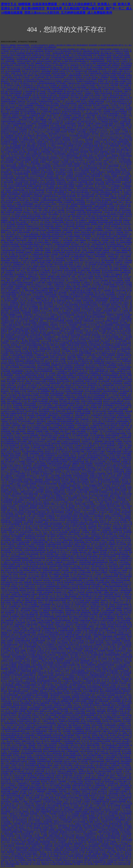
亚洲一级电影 (91, 246)
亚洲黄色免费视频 (85, 353)
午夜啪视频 (107, 291)
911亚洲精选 (11, 104)
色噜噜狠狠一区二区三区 (77, 757)
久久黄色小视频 (15, 134)
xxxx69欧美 (19, 647)
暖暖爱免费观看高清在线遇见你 (53, 236)
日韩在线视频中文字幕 (116, 794)
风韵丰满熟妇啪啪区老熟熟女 (30, 244)
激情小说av (128, 419)
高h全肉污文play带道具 (99, 794)
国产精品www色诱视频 (29, 605)
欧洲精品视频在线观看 (26, 283)
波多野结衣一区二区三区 (83, 417)
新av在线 (25, 548)
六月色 (73, 759)
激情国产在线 (89, 96)
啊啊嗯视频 (41, 792)
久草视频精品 (104, 77)
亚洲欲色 (24, 246)
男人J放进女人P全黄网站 (83, 230)
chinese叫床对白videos (13, 733)
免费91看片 (45, 576)
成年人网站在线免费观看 (24, 353)
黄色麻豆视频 (64, 269)
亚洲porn (68, 681)
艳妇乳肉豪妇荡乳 (19, 633)
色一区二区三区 (51, 771)
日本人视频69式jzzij (56, 110)
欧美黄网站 (127, 788)
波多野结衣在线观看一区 (60, 73)
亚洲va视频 (23, 152)
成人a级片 (12, 635)
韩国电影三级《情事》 (69, 277)
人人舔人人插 (119, 204)
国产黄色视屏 (84, 377)
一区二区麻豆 (67, 733)
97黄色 (79, 536)
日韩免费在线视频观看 (61, 558)
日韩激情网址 (63, 267)
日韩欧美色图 (71, 397)
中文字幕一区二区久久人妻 (123, 524)
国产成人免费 (82, 526)
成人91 (43, 862)
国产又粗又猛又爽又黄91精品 (111, 144)
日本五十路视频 (91, 79)
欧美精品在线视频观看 (105, 194)
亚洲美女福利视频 (30, 184)
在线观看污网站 (45, 234)
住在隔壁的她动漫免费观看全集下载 (37, 550)
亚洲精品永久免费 (36, 848)
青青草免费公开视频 (44, 262)
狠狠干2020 (118, 594)
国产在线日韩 (49, 305)
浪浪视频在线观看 (111, 745)
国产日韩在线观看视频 (62, 846)
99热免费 (102, 544)
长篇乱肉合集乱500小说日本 (94, 367)
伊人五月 (122, 431)
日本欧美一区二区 (52, 170)
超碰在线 (81, 126)
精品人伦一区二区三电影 (74, 800)
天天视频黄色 (21, 786)
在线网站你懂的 (117, 643)
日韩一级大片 (12, 699)
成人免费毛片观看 (84, 271)
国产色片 (106, 476)
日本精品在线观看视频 (63, 663)
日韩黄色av (105, 600)
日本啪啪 (106, 89)
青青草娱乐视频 (34, 341)
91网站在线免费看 (87, 464)
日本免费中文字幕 (66, 234)
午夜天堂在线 (45, 220)
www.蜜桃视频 (113, 156)
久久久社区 (80, 508)
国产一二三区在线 (72, 281)
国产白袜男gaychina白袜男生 (92, 749)
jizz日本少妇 (22, 301)
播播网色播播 (26, 196)
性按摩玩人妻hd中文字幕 (99, 460)
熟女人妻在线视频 (60, 293)
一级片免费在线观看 (61, 405)
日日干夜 (60, 808)
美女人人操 (40, 741)
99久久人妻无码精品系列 (63, 51)
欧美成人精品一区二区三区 (55, 327)
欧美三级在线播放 (69, 49)
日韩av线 (22, 303)
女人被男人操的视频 (107, 627)
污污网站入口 (98, 417)
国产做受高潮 (87, 236)
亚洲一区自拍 (13, 574)
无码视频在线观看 (97, 655)
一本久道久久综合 (64, 204)
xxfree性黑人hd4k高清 (42, 204)
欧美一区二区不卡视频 (97, 182)
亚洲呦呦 (122, 536)
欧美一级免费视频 (100, 55)
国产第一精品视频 (63, 55)
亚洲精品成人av (34, 277)
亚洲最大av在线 (47, 122)
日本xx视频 (14, 800)
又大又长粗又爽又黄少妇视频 (117, 423)
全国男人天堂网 (96, 405)
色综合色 (97, 144)
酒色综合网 (63, 190)
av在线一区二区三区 (72, 472)
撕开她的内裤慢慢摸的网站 (95, 59)
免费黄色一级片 (36, 570)
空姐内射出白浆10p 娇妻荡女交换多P (94, 667)
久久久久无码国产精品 (82, 172)
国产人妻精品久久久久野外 (79, 619)
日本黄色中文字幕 (114, 727)
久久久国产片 (40, 518)
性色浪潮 (55, 71)
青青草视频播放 (17, 403)
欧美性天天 (8, 150)
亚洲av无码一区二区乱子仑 (54, 596)
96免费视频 (120, 355)
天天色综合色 (48, 154)
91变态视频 (65, 162)
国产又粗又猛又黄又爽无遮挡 (44, 369)
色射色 (6, 256)
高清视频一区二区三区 (48, 854)
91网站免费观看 (59, 192)
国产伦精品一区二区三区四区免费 (119, 331)
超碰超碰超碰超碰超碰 (110, 375)
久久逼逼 (124, 120)
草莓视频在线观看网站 (9, 102)
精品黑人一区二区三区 (98, 446)
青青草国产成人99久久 (82, 423)
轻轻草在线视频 (45, 417)
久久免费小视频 (40, 283)
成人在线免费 (86, 440)
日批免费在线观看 (79, 317)
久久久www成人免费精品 (104, 321)
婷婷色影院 (9, 337)
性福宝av (17, 196)
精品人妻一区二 (113, 218)
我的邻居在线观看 (57, 578)
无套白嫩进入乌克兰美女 (21, 170)
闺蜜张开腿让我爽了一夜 (75, 635)
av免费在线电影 (71, 490)
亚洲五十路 (28, 645)
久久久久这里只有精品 (45, 405)
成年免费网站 (96, 271)
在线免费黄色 (120, 413)
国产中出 (48, 419)
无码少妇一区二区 (99, 214)
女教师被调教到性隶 (45, 168)
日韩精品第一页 (67, 574)
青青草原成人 (53, 745)
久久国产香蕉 (39, 248)
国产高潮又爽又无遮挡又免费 (31, 631)
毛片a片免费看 (120, 124)
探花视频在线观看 (23, 224)
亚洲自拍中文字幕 (19, 562)
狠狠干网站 (59, 59)
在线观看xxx (60, 830)
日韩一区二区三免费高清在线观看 (77, 436)
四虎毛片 (10, 643)
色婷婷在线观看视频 (122, 180)
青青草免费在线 (114, 98)
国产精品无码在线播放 (88, 767)
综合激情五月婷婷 (8, 321)
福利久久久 (75, 745)
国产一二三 (105, 514)
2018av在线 (35, 393)
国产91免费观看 (68, 176)
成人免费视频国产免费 (18, 146)
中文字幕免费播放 (35, 164)
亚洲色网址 (56, 238)
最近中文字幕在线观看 (82, 170)
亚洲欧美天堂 (34, 417)
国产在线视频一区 (21, 500)
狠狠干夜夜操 (63, 725)
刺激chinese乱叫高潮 (75, 144)
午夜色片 (29, 725)
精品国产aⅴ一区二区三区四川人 (75, 160)
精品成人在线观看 (43, 357)
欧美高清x (15, 345)
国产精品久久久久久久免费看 (62, 341)
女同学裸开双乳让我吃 (65, 773)
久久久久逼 (107, 484)
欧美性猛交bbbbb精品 (45, 61)
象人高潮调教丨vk (108, 200)
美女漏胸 (103, 578)
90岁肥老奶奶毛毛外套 (73, 440)
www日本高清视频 (101, 140)
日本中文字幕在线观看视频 (75, 210)
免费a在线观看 (39, 377)
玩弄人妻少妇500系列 (40, 96)
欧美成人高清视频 (45, 526)
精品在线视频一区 (50, 303)
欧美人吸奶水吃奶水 (82, 254)
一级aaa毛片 (9, 741)
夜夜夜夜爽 (11, 240)
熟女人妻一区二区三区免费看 (20, 172)
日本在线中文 (66, 228)
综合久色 (15, 584)
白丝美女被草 (45, 256)
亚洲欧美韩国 (85, 429)
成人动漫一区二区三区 (100, 440)
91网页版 (82, 275)
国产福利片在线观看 (83, 224)
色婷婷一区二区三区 (30, 73)
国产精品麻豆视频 (84, 110)
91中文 (92, 436)
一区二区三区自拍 (100, 186)
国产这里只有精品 (25, 715)
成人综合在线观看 (46, 260)
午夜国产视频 (71, 357)
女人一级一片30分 (76, 502)
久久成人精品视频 (38, 77)
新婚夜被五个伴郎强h (81, 164)
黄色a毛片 (52, 627)
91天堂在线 (41, 484)
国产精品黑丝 (71, 208)
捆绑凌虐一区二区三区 (12, 83)
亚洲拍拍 (61, 649)
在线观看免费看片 (55, 383)
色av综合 (39, 534)
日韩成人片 (56, 609)
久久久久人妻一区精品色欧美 (20, 319)
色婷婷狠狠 (59, 226)
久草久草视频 (69, 262)
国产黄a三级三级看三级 (85, 65)
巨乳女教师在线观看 (106, 594)
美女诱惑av (122, 731)
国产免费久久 (22, 339)
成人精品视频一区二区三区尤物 (98, 427)
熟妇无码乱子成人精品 (37, 192)
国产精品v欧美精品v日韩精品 (29, 395)
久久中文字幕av (40, 753)
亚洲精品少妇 (73, 677)
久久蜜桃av (24, 802)
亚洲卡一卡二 (113, 162)
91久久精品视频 (57, 788)
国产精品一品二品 (114, 588)
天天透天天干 (124, 387)
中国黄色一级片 (90, 118)
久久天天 (107, 174)
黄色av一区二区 (32, 210)
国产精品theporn (52, 267)
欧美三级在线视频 (107, 820)
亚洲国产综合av (84, 433)
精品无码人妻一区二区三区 (77, 248)
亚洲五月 (78, 448)
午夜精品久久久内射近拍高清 (15, 228)
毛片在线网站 (50, 180)
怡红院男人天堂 (95, 303)
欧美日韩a (87, 244)
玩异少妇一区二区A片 (113, 148)
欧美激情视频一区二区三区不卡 (86, 365)
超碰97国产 (8, 75)
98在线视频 (56, 580)
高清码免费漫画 (28, 194)
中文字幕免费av (46, 271)
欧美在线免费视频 (121, 627)
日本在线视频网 (115, 701)
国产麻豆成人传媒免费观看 (96, 317)
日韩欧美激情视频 (15, 93)
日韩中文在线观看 (30, 403)
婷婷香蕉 (124, 196)
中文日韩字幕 (32, 385)
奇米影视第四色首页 (90, 834)
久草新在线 (103, 790)
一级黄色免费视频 (27, 118)
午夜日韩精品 (103, 365)
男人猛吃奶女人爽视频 (109, 176)
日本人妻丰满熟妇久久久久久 (83, 574)
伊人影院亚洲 (35, 256)
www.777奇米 (59, 305)
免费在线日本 (116, 174)
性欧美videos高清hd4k (28, 142)
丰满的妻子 (39, 423)
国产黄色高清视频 (70, 110)
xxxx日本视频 (88, 502)
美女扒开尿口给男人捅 (16, 333)
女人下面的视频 (118, 232)
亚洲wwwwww (122, 687)
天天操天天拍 (15, 343)
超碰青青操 (31, 431)
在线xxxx (56, 67)
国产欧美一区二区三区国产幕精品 (50, 375)
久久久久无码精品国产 (38, 176)
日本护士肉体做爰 (53, 806)
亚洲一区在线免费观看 (76, 407)
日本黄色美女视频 (123, 735)
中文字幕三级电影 (77, 106)
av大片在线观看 (20, 57)
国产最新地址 (113, 140)
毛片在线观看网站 (108, 325)
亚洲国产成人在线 (113, 61)
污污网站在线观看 (12, 152)
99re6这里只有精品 (36, 208)
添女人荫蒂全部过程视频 (97, 313)
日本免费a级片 (51, 518)
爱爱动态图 (110, 506)
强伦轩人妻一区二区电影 (81, 788)
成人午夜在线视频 (13, 112)
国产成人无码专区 (120, 321)
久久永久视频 (91, 63)
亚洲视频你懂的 (86, 613)
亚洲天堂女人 (125, 301)
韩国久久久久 (39, 132)
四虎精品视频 (10, 61)
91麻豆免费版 (6, 486)
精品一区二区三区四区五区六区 (92, 534)
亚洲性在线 (22, 102)
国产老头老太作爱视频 (34, 49)
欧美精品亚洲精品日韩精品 (89, 305)
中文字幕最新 (66, 351)
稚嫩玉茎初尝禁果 (94, 273)
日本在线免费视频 (59, 500)
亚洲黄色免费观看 (106, 49)
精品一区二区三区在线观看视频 (95, 395)
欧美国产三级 (76, 510)
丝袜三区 (10, 512)
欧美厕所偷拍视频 (121, 345)
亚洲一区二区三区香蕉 (43, 53)
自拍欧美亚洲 (15, 218)
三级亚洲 (19, 279)
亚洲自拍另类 (62, 182)
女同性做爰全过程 (25, 719)
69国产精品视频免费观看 (27, 498)
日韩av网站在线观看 (55, 230)
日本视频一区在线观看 (18, 63)
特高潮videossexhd (39, 582)
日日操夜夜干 (62, 842)
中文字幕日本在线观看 (45, 621)
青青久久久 (8, 562)
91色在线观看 (42, 498)
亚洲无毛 (82, 850)
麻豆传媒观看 (68, 240)
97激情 (71, 405)
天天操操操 (86, 532)
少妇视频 (67, 794)
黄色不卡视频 (16, 854)
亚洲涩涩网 (69, 512)
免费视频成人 (74, 206)
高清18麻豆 (64, 114)
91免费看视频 (20, 544)
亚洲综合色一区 (35, 59)
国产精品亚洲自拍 (88, 309)
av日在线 (112, 677)
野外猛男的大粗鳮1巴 (65, 381)
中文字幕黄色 (121, 405)
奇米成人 (69, 317)
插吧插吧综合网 (44, 594)
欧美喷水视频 (51, 546)
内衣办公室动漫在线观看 (82, 234)
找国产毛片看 (95, 482)
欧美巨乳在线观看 (35, 216)
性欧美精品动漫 (82, 478)
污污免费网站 (34, 691)
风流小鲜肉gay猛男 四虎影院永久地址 (56, 148)
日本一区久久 (118, 194)
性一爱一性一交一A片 (36, 222)
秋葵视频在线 (83, 578)
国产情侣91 (70, 504)
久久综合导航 (117, 771)
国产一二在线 (82, 454)
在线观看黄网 (55, 114)
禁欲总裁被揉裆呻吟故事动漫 (50, 737)
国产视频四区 (73, 120)
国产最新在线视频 (47, 172)
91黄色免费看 (39, 492)
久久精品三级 (58, 122)
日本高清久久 (12, 385)
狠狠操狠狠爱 (40, 190)
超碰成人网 (114, 844)
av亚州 (21, 645)
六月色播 (98, 200)
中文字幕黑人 (125, 305)
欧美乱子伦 (63, 407)
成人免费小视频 (77, 828)
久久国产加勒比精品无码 (83, 122)
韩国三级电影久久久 (68, 609)
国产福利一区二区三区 (22, 393)
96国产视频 (114, 85)
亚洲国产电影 (120, 506)
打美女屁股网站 (55, 329)
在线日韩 (69, 613)
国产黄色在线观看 (11, 301)
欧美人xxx (96, 122)
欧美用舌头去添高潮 (40, 429)
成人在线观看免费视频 (124, 242)
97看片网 (109, 59)
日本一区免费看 (72, 550)
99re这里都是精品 (52, 297)
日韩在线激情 (79, 176)
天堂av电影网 (123, 248)
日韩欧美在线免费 (74, 166)
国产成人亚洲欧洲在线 (59, 301)
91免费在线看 (48, 846)
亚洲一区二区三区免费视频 (118, 267)
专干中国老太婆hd (109, 645)
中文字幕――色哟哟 (52, 717)
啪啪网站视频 (45, 279)
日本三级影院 (116, 810)
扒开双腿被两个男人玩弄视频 (62, 419)
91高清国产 (86, 798)
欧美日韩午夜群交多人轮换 (84, 361)
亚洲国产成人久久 (111, 154)
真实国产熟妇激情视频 (90, 146)
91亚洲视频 (22, 860)
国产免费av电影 (41, 333)
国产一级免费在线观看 (68, 124)
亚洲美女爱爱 (93, 631)
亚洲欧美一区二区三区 (92, 729)
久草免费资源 (10, 59)
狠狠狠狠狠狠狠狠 (50, 629)
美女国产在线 (24, 200)
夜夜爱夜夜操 (88, 144)
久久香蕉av (18, 484)
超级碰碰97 (127, 220)
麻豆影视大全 (44, 329)
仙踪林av (106, 164)
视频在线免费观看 (71, 596)
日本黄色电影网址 (71, 104)
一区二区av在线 (51, 355)
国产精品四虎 (69, 220)
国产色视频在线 (55, 574)
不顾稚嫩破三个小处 (15, 315)
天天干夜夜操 (102, 355)
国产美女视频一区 (17, 69)
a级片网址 (128, 244)
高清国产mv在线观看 (98, 506)
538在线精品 (98, 228)
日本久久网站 (111, 389)
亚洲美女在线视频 (81, 701)
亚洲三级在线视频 (33, 228)
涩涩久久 (10, 689)
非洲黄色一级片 (127, 655)
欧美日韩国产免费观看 (96, 208)
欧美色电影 (88, 106)
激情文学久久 (48, 683)
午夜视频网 (62, 782)
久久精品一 (86, 536)
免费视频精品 (53, 790)
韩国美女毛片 (72, 359)
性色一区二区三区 (112, 387)
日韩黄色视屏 (16, 425)
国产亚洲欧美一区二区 (38, 182)
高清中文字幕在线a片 (84, 134)
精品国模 (90, 548)
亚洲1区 (75, 433)
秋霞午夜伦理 (94, 152)
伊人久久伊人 (109, 657)
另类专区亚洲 (24, 192)
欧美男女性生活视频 (81, 307)
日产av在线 (10, 526)
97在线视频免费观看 (62, 468)
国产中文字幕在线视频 (46, 663)
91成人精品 (102, 168)
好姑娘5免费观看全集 (59, 89)
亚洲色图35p (120, 769)
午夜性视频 (122, 198)
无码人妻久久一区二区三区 (19, 51)
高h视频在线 (36, 172)
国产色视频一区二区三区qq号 (90, 98)
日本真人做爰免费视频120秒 (99, 371)
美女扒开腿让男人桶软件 (71, 544)
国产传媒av (112, 850)
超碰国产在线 (90, 508)
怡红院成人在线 (17, 840)
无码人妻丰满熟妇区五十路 (87, 596)
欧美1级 (101, 87)
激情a (66, 305)
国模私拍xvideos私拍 (109, 353)
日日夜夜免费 (86, 335)
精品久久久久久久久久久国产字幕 (19, 67)
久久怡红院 (70, 659)
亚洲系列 (10, 77)
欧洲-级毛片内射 (20, 337)
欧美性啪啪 (8, 552)
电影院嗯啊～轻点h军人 (89, 480)
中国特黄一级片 (14, 532)
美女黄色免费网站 (117, 381)
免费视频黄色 (79, 844)
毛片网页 (73, 526)
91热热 (61, 254)
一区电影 (13, 98)
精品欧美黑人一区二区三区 (101, 335)
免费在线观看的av (101, 256)
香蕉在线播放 (15, 114)
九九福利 (31, 287)
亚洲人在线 (61, 303)
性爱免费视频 (110, 295)
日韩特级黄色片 (69, 582)
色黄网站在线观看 (50, 295)
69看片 (41, 305)
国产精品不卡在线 (32, 275)
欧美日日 (48, 490)
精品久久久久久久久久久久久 (110, 136)
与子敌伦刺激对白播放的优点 (52, 707)
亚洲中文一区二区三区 (36, 240)
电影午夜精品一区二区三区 (74, 265)
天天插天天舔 (85, 623)
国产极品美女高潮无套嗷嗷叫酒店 (108, 838)
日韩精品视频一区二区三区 (52, 112)
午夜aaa (52, 542)
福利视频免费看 (65, 488)
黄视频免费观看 (46, 812)
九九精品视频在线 (29, 91)
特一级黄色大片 (87, 283)
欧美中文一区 (101, 246)
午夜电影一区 (23, 164)
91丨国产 (62, 208)
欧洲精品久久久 (49, 848)
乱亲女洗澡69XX (14, 753)
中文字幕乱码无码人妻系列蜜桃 (97, 202)
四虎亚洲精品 (20, 361)
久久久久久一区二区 (38, 232)
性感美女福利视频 (24, 232)
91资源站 (124, 649)
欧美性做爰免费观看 (80, 733)
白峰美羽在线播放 (42, 136)
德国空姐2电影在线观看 (113, 596)
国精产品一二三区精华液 (76, 592)
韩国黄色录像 (114, 824)
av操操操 (40, 675)
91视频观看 (50, 174)
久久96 (96, 57)
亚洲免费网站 (123, 393)
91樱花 (126, 91)
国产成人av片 (103, 287)
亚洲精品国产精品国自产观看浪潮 (29, 206)
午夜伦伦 (17, 236)
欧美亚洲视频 (28, 480)
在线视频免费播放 (123, 421)
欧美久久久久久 (113, 168)
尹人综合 (122, 287)
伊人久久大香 (76, 667)
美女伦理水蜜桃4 (67, 765)
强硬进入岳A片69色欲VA (29, 305)
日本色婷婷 (62, 323)
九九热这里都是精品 (44, 403)
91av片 (109, 462)
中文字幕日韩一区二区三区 (18, 818)
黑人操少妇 (112, 100)
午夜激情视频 (89, 295)
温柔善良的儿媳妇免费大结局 (55, 492)
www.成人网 (115, 522)
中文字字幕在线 (122, 295)
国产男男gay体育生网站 (101, 106)
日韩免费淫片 (122, 703)
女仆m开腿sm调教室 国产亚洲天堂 (23, 357)
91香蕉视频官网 (62, 373)
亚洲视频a (87, 725)
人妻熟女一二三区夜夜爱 (99, 532)
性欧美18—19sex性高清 (74, 303)
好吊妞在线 (54, 315)
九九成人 (108, 102)
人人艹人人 (101, 472)
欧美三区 (94, 798)
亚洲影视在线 (121, 498)
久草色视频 (104, 126)
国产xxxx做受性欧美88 (28, 679)
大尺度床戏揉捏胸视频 (101, 299)
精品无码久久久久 (33, 178)
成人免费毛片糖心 (95, 530)
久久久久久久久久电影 (9, 164)
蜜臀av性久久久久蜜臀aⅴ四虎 (119, 126)
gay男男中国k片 (44, 476)
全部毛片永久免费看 (122, 407)
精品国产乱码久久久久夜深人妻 (45, 194)
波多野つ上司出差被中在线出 (112, 303)
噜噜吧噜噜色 (12, 206)
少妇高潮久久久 (11, 273)
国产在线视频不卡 (88, 448)
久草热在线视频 (113, 683)
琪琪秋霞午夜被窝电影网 (70, 444)
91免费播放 (48, 252)
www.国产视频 (16, 110)
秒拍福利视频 (35, 782)
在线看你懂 (5, 749)
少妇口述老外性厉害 (59, 166)
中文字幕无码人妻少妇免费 (107, 75)
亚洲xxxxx (92, 156)
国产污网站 (124, 323)
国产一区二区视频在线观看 (49, 407)
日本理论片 (95, 126)
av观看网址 (21, 554)
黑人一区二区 (36, 627)
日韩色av (126, 303)
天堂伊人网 (87, 128)
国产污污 (66, 383)
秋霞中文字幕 (25, 627)
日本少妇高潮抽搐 (63, 456)
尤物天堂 (123, 146)
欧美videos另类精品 (124, 353)
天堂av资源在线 (84, 506)
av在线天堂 (76, 496)
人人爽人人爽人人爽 (8, 693)
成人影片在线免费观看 (13, 71)
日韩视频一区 (103, 798)
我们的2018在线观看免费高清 (42, 67)
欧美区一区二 (39, 717)
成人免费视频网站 (44, 391)
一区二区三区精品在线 (19, 822)
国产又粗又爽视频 (24, 729)
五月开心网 (70, 71)
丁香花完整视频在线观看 (74, 393)
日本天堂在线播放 (105, 528)
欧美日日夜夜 (15, 448)
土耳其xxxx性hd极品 (114, 317)
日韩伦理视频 (99, 464)
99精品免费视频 (113, 166)
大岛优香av (55, 767)
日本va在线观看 (69, 333)
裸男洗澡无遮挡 (28, 438)
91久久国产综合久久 (60, 248)
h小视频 (88, 126)
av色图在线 (17, 96)
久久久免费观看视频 (108, 611)
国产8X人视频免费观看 (53, 741)
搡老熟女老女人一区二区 (52, 474)
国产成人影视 (79, 347)
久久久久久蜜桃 (115, 858)
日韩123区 (15, 260)
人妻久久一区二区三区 (50, 216)
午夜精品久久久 (118, 602)
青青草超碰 (110, 510)
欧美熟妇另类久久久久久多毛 (22, 267)
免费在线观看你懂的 (43, 767)
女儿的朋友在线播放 (107, 613)
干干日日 (100, 351)
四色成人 (112, 605)
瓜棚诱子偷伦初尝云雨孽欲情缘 (63, 417)
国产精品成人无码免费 (13, 454)
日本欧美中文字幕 (20, 65)
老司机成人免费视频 (67, 427)
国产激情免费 (100, 184)
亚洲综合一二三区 (81, 512)
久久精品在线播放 (16, 355)
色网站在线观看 (88, 301)
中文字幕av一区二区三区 (21, 782)
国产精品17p (72, 132)
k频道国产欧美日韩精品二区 (30, 343)
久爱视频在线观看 (108, 285)
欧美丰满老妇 (114, 122)
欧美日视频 (65, 480)
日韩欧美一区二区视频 (67, 331)
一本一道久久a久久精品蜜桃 (76, 100)
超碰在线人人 (28, 212)
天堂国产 (104, 806)
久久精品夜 (122, 637)
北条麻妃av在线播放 (68, 665)
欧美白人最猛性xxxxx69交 (43, 711)
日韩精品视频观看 (122, 252)
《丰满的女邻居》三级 (96, 609)
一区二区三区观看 (99, 236)
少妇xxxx (88, 359)
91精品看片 (14, 490)
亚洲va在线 (104, 763)
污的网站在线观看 (59, 490)
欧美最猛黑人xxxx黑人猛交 (119, 258)
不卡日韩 (116, 265)
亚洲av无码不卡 (23, 198)
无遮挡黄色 (76, 311)
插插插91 (125, 130)
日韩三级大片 (121, 542)
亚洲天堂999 (51, 838)
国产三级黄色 (114, 269)
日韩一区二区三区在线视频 (58, 532)
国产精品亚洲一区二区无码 (24, 419)
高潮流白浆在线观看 (52, 106)
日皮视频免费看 (41, 415)
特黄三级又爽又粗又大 (42, 128)
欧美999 (62, 71)
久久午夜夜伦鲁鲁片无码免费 (86, 560)
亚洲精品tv (29, 252)
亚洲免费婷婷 (15, 617)
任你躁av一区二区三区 (77, 162)
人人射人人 (120, 293)
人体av (96, 520)
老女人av (56, 116)
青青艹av (58, 176)
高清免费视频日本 (109, 405)
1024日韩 (8, 200)
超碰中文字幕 (75, 480)
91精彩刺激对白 (105, 192)
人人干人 (72, 134)
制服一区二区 (115, 196)
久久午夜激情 (22, 385)
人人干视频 (124, 132)
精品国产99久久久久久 (55, 160)
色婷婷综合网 (8, 65)
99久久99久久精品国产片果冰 (67, 275)
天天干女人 (90, 226)
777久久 (106, 138)
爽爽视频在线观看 (23, 98)
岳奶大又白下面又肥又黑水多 (74, 142)
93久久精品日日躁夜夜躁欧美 (109, 114)
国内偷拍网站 (48, 822)
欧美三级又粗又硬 (95, 558)
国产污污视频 (32, 152)
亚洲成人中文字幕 (38, 715)
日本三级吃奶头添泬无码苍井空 (109, 663)
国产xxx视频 (22, 427)
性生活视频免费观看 (63, 598)
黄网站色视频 (100, 102)
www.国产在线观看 (32, 407)
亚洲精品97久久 (49, 468)
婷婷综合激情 (125, 504)
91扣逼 (6, 542)
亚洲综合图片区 (47, 844)
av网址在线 (59, 369)
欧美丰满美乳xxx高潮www (97, 454)
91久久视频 (72, 293)
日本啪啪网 (32, 761)
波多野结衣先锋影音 (96, 478)
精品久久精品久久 (114, 508)
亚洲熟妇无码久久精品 (62, 285)
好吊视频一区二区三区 (52, 385)
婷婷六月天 (27, 663)
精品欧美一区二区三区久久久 (108, 289)
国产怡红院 (90, 369)
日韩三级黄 (120, 285)
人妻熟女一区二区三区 (75, 494)
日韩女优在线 (10, 234)
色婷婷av (20, 546)
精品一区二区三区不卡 (70, 353)
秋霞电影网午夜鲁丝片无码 (55, 232)
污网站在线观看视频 (83, 629)
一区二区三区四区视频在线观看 (81, 55)
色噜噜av (113, 371)
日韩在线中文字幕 (81, 71)
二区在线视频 (72, 782)
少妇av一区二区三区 (32, 265)
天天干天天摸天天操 (53, 351)
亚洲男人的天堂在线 (39, 313)
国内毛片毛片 (118, 526)
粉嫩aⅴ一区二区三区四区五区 (78, 190)
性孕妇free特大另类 (95, 343)
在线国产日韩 (41, 806)
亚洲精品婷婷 (105, 685)
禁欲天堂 (93, 75)
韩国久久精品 (8, 466)
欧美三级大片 (10, 804)
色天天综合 (39, 295)
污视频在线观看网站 (75, 75)
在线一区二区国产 (39, 359)
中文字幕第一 (80, 333)
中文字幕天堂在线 (28, 769)
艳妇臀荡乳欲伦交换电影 (81, 297)
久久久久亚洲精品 (74, 792)
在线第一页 (113, 562)
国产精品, (60, 448)
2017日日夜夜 (96, 285)
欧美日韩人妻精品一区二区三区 (80, 267)
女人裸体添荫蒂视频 (64, 518)
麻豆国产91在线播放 (73, 848)
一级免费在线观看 (58, 53)
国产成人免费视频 (114, 806)
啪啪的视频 (125, 679)
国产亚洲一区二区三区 (23, 526)
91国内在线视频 (109, 442)
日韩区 (64, 602)
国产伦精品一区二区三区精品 (70, 401)
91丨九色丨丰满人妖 (81, 820)
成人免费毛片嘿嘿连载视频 (13, 373)
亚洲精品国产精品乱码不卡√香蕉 (107, 327)
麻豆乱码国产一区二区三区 (91, 198)
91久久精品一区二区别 (61, 339)
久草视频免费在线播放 (122, 635)
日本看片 (29, 464)
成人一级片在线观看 (75, 301)
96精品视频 (27, 399)
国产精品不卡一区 (41, 287)
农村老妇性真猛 (64, 96)
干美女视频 (47, 89)
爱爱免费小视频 (33, 842)
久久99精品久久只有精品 (121, 51)
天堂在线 (89, 399)
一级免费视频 (98, 442)
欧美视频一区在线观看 (83, 411)
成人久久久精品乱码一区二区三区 (13, 528)
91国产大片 (89, 186)
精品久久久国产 (103, 778)
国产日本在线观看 (80, 822)
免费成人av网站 (118, 71)
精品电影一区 (30, 383)
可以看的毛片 (53, 782)
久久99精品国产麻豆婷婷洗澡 (55, 635)
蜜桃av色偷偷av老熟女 (108, 438)
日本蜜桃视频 (18, 522)
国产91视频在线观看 (94, 375)
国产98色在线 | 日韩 (71, 572)
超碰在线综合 (88, 51)
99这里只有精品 (35, 379)
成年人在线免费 (51, 715)
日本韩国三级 (85, 363)
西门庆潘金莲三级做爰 (46, 689)
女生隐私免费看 (80, 713)
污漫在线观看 (118, 91)
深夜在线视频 (25, 703)
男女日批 (107, 226)
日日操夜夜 (86, 802)
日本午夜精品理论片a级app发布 (77, 522)
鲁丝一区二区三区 (42, 373)
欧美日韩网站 (23, 442)
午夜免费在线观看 (22, 59)
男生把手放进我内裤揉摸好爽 (112, 271)
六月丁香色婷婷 (41, 832)
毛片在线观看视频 (80, 687)
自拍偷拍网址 (42, 124)
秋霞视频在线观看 (41, 790)
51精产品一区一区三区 (54, 540)
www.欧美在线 (47, 500)
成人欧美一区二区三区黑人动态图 (92, 154)
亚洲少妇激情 (100, 580)
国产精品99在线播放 (105, 265)
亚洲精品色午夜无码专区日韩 (63, 812)
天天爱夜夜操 (99, 349)
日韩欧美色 (11, 544)
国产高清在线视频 (112, 337)
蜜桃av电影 (15, 431)
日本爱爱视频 (126, 484)
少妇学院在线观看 (124, 55)
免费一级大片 (21, 271)
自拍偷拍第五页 (121, 651)
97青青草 (104, 210)
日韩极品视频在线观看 (114, 452)
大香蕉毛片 (120, 645)
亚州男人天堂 (38, 502)
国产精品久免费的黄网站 (100, 496)
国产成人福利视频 (32, 639)
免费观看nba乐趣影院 (93, 210)
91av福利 (53, 864)
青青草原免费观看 (56, 524)
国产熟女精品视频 (59, 252)
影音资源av (36, 279)
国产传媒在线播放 (92, 556)
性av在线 (116, 93)
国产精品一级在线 (46, 116)
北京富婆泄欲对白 (101, 69)
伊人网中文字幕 (20, 725)
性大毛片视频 (112, 466)
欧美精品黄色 (51, 808)
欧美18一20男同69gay (102, 188)
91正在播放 (55, 347)
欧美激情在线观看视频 (58, 128)
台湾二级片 (113, 104)
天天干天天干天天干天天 (60, 651)
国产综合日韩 (50, 450)
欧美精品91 (84, 345)
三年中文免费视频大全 (115, 186)
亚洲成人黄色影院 (16, 79)
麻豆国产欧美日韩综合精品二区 (73, 112)
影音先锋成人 (31, 462)
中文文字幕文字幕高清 (86, 279)
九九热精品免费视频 (69, 130)
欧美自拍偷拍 (105, 83)
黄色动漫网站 (34, 347)
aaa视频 (78, 102)
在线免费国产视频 (78, 452)
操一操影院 (115, 480)
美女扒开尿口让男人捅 (86, 178)
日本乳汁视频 (15, 653)
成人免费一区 (102, 836)
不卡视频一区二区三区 (48, 198)
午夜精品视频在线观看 (123, 325)
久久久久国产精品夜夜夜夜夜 (35, 327)
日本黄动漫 (35, 319)
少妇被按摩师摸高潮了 (98, 61)
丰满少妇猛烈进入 (47, 244)
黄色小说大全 (71, 222)
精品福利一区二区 (54, 673)
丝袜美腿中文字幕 (26, 637)
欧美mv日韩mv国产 (116, 138)
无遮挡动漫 (73, 349)
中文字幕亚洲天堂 (44, 273)
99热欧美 (35, 289)
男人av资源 (30, 299)
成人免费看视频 (98, 128)
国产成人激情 (28, 317)
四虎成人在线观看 (105, 57)
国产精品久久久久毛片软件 (26, 365)
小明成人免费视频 (80, 240)
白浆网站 (36, 160)
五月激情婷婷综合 (7, 57)
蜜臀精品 (16, 126)
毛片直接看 (98, 401)
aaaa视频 (120, 371)
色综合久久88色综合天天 (100, 269)
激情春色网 (30, 53)
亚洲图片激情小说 (7, 743)
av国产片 (29, 429)
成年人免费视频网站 (88, 252)
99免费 (62, 436)
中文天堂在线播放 (96, 824)
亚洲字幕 (60, 582)
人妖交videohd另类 (25, 808)
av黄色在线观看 (102, 156)
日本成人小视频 (118, 216)
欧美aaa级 (76, 613)
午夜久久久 (54, 399)
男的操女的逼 (103, 568)
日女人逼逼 (119, 613)
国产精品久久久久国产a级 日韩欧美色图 (46, 444)
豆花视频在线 (50, 516)
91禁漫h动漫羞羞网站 (78, 671)
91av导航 (57, 102)
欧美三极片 (5, 91)
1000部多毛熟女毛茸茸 (111, 67)
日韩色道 (42, 488)
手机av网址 (9, 180)
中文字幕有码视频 (125, 160)
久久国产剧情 (12, 397)
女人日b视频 (126, 663)
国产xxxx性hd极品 (115, 440)
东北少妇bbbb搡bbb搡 (34, 57)
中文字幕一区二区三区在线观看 (33, 456)
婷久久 (68, 192)
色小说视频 (17, 204)
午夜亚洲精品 (34, 331)
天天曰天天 (99, 138)
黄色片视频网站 (98, 230)
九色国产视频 (61, 198)
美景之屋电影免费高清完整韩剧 (33, 452)
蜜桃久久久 (26, 425)
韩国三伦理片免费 (46, 265)
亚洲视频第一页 (125, 236)
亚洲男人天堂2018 (42, 383)
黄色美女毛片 (124, 218)
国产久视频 (75, 767)
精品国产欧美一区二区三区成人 (91, 339)
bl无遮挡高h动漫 (119, 283)
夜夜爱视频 (110, 446)
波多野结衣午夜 (43, 397)
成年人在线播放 (72, 180)
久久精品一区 (42, 713)
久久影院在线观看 (44, 73)
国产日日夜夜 (100, 295)
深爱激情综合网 (12, 89)
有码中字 (97, 822)
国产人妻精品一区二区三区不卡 (87, 49)
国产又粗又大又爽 (18, 100)
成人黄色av (15, 679)
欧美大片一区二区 (12, 570)
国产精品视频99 (117, 826)
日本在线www (59, 472)
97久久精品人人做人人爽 (115, 397)
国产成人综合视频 (96, 164)
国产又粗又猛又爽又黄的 (41, 158)
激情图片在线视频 (39, 267)
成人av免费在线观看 (37, 51)
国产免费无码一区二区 (15, 415)
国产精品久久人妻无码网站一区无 (57, 65)
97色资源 (18, 440)
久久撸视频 (121, 110)
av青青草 (54, 204)
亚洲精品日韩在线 (12, 192)
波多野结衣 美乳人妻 (86, 771)
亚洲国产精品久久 (120, 574)
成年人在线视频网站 (112, 323)
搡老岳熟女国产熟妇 (38, 170)
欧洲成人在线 (77, 518)
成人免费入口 (101, 617)
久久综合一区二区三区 (12, 842)
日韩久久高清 (101, 275)
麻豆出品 (78, 743)
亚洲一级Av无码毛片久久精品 (35, 100)
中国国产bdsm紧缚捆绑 (26, 106)
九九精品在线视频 (19, 476)
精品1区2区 (116, 484)
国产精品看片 (116, 188)
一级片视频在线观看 (98, 244)
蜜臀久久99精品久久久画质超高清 (26, 180)
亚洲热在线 (65, 69)
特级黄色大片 (71, 615)
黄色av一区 (124, 98)
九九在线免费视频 (91, 289)
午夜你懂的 (107, 780)
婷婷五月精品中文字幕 (59, 152)
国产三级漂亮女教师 (39, 230)
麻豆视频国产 (124, 800)
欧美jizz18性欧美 (74, 534)
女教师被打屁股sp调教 (65, 687)
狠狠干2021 (117, 311)
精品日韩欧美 (41, 421)
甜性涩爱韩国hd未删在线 (85, 293)
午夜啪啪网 (119, 315)
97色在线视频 (73, 136)
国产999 (78, 679)
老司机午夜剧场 (31, 156)
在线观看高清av (83, 373)
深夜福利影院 (78, 540)
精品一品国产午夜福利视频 (37, 144)
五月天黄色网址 (90, 355)
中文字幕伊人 (93, 87)
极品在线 (114, 226)
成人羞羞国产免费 (45, 238)
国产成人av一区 (59, 311)
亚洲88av (16, 830)
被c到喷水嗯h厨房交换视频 (39, 568)
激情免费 (42, 93)
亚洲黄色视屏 (8, 417)
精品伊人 (28, 77)
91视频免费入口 (60, 562)
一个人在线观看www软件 (62, 371)
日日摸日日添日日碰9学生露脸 (80, 450)
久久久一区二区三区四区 (59, 594)
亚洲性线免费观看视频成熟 (46, 83)
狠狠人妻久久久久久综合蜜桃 (36, 381)
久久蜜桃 (17, 85)
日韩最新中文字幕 (33, 757)
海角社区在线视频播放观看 (17, 124)
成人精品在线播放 (81, 87)
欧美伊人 (77, 419)
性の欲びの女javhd (74, 198)
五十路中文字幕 (123, 552)
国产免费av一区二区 (112, 518)
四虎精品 (22, 588)
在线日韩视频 (19, 514)
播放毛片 (127, 747)
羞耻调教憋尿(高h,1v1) (70, 564)
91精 (112, 681)
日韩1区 (108, 675)
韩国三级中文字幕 (77, 96)
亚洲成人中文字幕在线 (69, 126)
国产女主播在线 (82, 130)
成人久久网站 (110, 580)
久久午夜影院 (32, 124)
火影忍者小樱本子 (125, 154)
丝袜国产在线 (16, 594)
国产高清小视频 (49, 345)
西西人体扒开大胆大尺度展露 (78, 818)
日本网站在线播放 (112, 367)
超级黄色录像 (37, 749)
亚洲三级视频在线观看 (83, 413)
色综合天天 (90, 671)
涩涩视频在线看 (19, 265)
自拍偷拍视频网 (79, 59)
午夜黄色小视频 (71, 287)
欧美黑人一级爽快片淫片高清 (23, 492)
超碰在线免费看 (52, 484)
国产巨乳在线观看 (46, 75)
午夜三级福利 (44, 138)
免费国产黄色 (93, 528)
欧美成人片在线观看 (51, 254)
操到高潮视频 (46, 71)
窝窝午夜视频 (83, 796)
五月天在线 (71, 355)
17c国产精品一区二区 (59, 335)
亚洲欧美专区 (29, 69)
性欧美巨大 (72, 556)
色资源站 (4, 532)
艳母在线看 (110, 262)
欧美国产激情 (99, 148)
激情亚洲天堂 (79, 367)
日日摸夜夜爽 (27, 96)
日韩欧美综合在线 (74, 83)
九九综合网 (85, 705)
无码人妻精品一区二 (21, 417)
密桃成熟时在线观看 (78, 204)
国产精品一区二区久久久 (102, 51)
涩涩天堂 (73, 651)
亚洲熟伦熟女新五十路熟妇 (53, 49)
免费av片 (53, 108)
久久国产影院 (41, 140)
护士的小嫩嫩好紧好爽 (67, 637)
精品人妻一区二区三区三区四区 (97, 542)
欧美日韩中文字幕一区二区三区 (87, 331)
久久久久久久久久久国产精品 (94, 323)
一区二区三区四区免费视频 (55, 321)
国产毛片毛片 (21, 104)
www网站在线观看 (125, 349)
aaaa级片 (72, 214)
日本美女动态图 (100, 466)
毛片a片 (31, 822)
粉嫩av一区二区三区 (41, 353)
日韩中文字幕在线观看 (67, 315)
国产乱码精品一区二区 (50, 631)
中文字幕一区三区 (51, 818)
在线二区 (71, 647)
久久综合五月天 (15, 248)
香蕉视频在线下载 (114, 836)
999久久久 (123, 168)
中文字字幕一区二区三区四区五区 (13, 154)
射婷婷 (87, 649)
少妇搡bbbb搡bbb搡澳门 (120, 528)
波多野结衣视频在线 (113, 436)
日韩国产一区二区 (26, 580)
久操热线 (83, 63)
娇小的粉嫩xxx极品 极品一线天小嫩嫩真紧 (85, 552)
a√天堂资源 (69, 77)
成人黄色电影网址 (66, 116)
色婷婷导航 (27, 325)
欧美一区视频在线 (81, 220)
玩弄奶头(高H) (51, 55)
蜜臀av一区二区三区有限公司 (44, 212)
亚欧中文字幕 (74, 594)
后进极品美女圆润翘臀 (68, 196)
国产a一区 (49, 361)
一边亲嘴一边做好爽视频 (119, 409)
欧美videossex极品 (86, 150)
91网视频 (71, 186)
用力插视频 (45, 150)
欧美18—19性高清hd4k (57, 397)
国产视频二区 (73, 506)
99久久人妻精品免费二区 (21, 120)
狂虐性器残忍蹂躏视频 (13, 148)
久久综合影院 (69, 122)
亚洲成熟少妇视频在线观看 (112, 73)
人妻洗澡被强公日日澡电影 (64, 172)
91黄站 (20, 713)
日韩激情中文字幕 (69, 224)
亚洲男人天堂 (16, 297)
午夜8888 (119, 279)
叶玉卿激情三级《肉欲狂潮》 (19, 707)
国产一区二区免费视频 (46, 188)
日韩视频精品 (119, 339)
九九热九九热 (106, 71)
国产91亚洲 (127, 530)
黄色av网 (103, 588)
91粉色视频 (79, 500)
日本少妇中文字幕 (22, 321)
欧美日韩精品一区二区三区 (96, 468)
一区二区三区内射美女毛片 (108, 431)
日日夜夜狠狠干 (29, 355)
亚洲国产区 (14, 220)
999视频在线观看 (37, 254)
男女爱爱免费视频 (25, 158)
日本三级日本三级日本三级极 (95, 262)
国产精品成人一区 (56, 240)
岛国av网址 (81, 846)
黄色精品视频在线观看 (106, 222)
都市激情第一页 (117, 192)
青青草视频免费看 (27, 753)
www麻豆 (22, 464)
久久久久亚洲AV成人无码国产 (85, 85)
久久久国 (70, 361)
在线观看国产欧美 (78, 118)
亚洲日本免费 (124, 85)
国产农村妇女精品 (52, 190)
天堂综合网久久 (122, 128)
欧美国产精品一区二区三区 (98, 130)
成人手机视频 (35, 200)
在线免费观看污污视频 (73, 611)
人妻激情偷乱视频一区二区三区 (23, 190)
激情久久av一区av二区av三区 (48, 156)
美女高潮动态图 (29, 373)
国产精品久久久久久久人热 (66, 536)
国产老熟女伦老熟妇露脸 (123, 454)
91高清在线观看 (23, 506)
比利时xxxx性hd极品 (26, 826)
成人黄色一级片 (115, 647)
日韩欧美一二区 (93, 627)
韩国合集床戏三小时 (79, 216)
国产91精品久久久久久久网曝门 (42, 285)
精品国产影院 (95, 170)
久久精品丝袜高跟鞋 (44, 609)
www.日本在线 (116, 343)
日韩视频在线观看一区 (9, 790)
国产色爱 (31, 596)
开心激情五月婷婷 (28, 598)
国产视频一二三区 (97, 433)
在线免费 (40, 142)
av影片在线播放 (71, 327)
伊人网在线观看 (22, 130)
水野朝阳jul (50, 140)
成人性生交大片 (95, 409)
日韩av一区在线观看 (48, 448)
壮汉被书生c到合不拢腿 (78, 383)
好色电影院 (55, 234)
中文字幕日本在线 (15, 269)
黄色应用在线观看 (30, 405)
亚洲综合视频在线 (42, 291)
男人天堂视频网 (61, 345)
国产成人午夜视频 (88, 102)
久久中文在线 (27, 122)
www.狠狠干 (65, 502)
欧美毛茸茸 (99, 309)
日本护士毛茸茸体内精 (57, 287)
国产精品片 (32, 776)
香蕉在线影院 (68, 59)
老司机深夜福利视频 (90, 168)
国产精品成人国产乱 (90, 727)
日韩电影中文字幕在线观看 (104, 124)
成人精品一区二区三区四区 (103, 283)
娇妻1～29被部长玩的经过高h (26, 609)
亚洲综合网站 (61, 180)
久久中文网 (106, 409)
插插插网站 (80, 355)
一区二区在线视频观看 (42, 126)
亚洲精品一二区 (126, 114)
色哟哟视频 (127, 89)
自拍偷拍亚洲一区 (67, 415)
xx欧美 (67, 526)
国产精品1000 (34, 198)
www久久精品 (76, 138)
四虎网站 (48, 250)
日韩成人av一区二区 (11, 498)
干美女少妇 (55, 409)
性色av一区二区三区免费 (76, 600)
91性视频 (14, 238)
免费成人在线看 (22, 850)
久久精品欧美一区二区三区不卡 (98, 132)
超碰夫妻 (128, 355)
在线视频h (125, 462)
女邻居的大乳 (114, 206)
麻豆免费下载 (42, 564)
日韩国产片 (35, 281)
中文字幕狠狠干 (20, 798)
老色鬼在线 (53, 389)
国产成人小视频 (93, 753)
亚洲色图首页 (57, 242)
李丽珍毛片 (77, 484)
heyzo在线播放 (52, 440)
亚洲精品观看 (55, 87)
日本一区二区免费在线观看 (115, 472)
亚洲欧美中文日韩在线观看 (10, 246)
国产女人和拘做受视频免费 (26, 363)
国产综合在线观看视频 (61, 98)
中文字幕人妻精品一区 (50, 186)
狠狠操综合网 (93, 492)
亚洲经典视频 (78, 784)
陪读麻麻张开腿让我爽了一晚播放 (96, 584)
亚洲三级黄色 (51, 182)
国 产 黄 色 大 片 (96, 769)
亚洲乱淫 (30, 377)
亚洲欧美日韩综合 (38, 55)
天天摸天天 (5, 832)
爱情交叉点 (84, 281)
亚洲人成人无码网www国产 (86, 194)
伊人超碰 (29, 798)
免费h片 (51, 120)
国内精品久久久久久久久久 (69, 63)
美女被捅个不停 (100, 337)
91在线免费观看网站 (92, 458)
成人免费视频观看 (99, 786)
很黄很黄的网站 (64, 438)
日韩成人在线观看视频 (84, 759)
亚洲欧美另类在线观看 (55, 464)
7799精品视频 (76, 488)
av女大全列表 (118, 464)
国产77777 (26, 281)
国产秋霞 (88, 731)
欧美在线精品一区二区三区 (86, 723)
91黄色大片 (17, 605)
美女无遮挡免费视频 (123, 757)
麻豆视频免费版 (96, 89)
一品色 (59, 655)
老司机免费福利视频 (19, 657)
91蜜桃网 (124, 570)
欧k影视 (74, 313)
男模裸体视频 (39, 250)
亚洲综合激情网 (126, 319)
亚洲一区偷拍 (121, 677)
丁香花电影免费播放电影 (62, 621)
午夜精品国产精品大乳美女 (49, 436)
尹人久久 (5, 534)
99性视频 (118, 510)
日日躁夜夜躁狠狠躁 (48, 379)
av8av (124, 440)
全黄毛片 (58, 224)
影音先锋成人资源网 (118, 83)
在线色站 (124, 836)
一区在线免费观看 (61, 377)
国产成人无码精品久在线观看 (70, 309)
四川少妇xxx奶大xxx (112, 87)
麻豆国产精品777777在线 (25, 250)
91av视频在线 (95, 425)
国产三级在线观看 (58, 258)
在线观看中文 (89, 93)
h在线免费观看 (19, 275)
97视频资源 (104, 122)
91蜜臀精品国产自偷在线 (19, 761)
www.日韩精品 (10, 786)
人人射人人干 (52, 313)
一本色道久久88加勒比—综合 (26, 61)
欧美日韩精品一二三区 (19, 556)
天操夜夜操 (47, 196)
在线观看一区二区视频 (41, 798)
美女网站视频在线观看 (23, 641)
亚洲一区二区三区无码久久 (31, 71)
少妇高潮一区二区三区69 (112, 212)
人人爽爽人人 (82, 242)
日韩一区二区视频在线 (42, 496)
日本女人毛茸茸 (107, 558)
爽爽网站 (69, 649)
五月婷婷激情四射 (75, 114)
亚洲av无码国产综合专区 (87, 351)
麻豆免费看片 (117, 834)
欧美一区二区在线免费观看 (91, 719)
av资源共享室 (53, 731)
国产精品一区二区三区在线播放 (26, 323)
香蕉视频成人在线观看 (30, 594)
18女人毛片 (90, 200)
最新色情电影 (21, 178)
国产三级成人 (42, 134)
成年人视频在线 (109, 413)
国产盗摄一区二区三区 (108, 552)
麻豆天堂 (15, 200)
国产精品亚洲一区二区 (100, 566)
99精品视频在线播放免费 (19, 596)
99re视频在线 (59, 478)
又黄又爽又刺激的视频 (112, 224)
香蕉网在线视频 (34, 709)
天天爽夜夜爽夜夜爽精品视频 (51, 200)
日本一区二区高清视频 (119, 341)
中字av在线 (108, 383)
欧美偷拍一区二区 (17, 586)
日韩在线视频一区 (94, 71)
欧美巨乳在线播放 (7, 329)
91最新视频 (72, 373)
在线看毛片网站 (68, 230)
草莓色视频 (114, 77)
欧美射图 (81, 643)
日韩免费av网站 (118, 57)
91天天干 (5, 592)
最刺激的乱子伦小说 (74, 57)
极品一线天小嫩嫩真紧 (35, 63)
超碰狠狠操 (104, 152)
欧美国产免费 (113, 210)
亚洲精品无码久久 (54, 415)
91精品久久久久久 (69, 81)
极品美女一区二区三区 (36, 699)
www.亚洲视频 (124, 671)
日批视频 (70, 856)
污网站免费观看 (32, 168)
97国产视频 (32, 747)
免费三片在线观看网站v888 (85, 699)
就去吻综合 (54, 637)
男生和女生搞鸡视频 (112, 818)
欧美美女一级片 (95, 820)
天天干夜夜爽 (83, 498)
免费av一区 (5, 98)
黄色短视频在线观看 (116, 377)
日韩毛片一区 (51, 442)
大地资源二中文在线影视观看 (79, 152)
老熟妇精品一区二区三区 (59, 325)
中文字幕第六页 (121, 446)
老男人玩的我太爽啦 (47, 554)
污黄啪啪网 (32, 745)
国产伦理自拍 (101, 693)
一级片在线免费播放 (43, 365)
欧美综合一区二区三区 (53, 452)
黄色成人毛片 (10, 279)
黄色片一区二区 (38, 478)
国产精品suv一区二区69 (93, 782)
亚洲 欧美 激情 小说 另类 (100, 450)
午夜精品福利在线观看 (38, 558)
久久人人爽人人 (15, 341)
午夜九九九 (54, 323)
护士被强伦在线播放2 (97, 190)
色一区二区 (20, 383)
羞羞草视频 (35, 162)
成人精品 (107, 699)
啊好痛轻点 (97, 826)
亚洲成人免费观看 (87, 228)
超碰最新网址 (80, 200)
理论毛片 (10, 196)
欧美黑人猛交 (53, 96)
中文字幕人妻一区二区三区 (92, 576)
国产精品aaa (41, 462)
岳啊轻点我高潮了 (55, 836)
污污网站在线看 (105, 305)
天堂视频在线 (123, 104)
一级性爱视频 (89, 140)
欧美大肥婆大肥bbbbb (103, 765)
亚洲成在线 (123, 206)
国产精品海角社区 (112, 488)
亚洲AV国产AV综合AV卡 (84, 91)
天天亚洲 (82, 677)
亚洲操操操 (116, 373)
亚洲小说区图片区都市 (36, 246)
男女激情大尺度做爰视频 (97, 474)
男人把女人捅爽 (45, 639)
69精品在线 (62, 818)
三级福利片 (18, 281)
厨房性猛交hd (6, 520)
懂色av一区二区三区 (105, 526)
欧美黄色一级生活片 (102, 96)
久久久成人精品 (81, 609)
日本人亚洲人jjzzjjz (118, 108)
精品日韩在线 (58, 794)
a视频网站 (69, 232)
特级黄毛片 (18, 466)
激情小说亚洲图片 (122, 792)
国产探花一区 (24, 256)
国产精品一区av (53, 685)
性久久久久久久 (53, 269)
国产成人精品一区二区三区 (61, 780)
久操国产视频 (31, 578)
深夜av (80, 387)
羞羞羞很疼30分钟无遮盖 (80, 697)
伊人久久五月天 (107, 661)
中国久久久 (76, 703)
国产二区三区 (31, 450)
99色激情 (15, 230)
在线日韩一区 (32, 520)
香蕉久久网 (109, 502)
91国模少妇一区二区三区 (37, 556)
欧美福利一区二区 (124, 365)
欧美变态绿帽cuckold (115, 116)
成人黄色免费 (16, 697)
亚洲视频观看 (39, 106)
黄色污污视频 (83, 858)
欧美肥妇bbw (55, 158)
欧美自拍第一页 (102, 560)
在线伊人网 (20, 600)
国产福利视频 (113, 814)
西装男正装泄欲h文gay (65, 566)
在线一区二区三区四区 (59, 363)
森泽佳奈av (56, 196)
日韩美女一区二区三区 (42, 530)
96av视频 (65, 61)
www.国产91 (41, 586)
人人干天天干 (24, 89)
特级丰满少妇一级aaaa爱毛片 (70, 657)
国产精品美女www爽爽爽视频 (86, 222)
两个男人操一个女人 (29, 134)
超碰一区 (105, 804)
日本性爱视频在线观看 (95, 403)
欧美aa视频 (9, 236)
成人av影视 (31, 649)
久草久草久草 (83, 349)
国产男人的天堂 (7, 452)
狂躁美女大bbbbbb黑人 (20, 116)
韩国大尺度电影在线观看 (104, 93)
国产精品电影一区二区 (95, 383)
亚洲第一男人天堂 (92, 238)
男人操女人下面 (87, 57)
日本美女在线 (6, 214)
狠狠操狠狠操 (8, 375)
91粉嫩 (18, 838)
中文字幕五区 (13, 395)
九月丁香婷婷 (108, 339)
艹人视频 (102, 333)
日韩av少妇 (89, 142)
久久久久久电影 (47, 311)
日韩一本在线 (34, 138)
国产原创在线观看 (87, 703)
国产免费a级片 (55, 69)
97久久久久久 (115, 164)
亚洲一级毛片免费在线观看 (55, 77)
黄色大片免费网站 (101, 572)
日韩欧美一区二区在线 (88, 709)
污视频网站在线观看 (81, 812)
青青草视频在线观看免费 (79, 343)
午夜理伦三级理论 (87, 401)
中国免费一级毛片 (90, 778)
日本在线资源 (10, 836)
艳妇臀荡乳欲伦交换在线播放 (35, 536)
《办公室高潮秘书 (63, 337)
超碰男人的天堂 (30, 586)
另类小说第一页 (26, 864)
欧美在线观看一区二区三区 (115, 695)
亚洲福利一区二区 (88, 138)
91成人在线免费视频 (56, 693)
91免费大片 (40, 450)
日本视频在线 (34, 116)
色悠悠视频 (121, 75)
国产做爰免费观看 (108, 260)
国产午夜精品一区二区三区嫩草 (79, 89)
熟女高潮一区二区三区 (124, 152)
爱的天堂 (112, 234)
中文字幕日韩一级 (18, 214)
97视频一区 (81, 124)
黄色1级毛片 (29, 780)
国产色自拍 (126, 172)
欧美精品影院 (107, 530)
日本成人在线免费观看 (36, 339)
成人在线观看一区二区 (66, 85)
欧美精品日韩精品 (73, 623)
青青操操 (62, 170)
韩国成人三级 (103, 377)
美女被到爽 (90, 124)
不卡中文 (73, 379)
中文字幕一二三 (77, 140)
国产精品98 (117, 59)
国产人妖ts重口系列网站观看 (30, 114)
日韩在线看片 (21, 693)
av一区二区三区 (50, 246)
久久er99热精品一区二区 (79, 854)
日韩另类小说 (77, 51)
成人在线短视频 (104, 381)
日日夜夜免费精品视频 (97, 761)
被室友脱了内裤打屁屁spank (112, 538)
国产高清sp (123, 492)
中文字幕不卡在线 (16, 81)
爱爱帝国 (58, 433)
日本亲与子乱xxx (95, 307)
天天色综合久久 (79, 776)
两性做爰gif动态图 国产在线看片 (81, 291)
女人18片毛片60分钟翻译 (64, 514)
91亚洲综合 (78, 77)
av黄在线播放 (83, 156)
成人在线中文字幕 (80, 341)
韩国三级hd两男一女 (47, 615)
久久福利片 (127, 653)
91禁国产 (80, 651)
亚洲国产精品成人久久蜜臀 (71, 737)
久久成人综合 (101, 709)
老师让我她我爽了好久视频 (72, 146)
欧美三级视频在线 (64, 313)
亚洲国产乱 (90, 256)
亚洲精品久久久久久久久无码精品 (50, 81)
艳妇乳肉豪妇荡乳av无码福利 (57, 556)
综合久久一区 (108, 574)
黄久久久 (109, 142)
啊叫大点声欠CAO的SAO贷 (97, 166)
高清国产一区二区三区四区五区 (101, 232)
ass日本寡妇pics (93, 512)
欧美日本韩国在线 (16, 91)
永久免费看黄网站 (33, 104)
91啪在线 (19, 212)
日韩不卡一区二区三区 (83, 735)
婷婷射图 (95, 735)
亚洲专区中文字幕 (92, 333)
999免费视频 (21, 53)
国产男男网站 (62, 83)
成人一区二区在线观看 (49, 85)
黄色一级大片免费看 (102, 196)
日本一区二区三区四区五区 (64, 446)
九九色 (54, 842)
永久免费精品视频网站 (73, 236)
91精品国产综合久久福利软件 (80, 269)
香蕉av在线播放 (68, 375)
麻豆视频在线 (99, 516)
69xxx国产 (20, 446)
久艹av (39, 112)
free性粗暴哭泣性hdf (18, 49)
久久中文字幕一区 (94, 325)
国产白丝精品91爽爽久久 (43, 242)
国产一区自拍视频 (65, 731)
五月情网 (96, 192)
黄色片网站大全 (115, 63)
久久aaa (90, 242)
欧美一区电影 (55, 126)
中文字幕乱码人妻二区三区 (15, 763)
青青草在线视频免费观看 (91, 53)
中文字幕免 (79, 395)
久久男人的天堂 (51, 643)
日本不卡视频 (74, 98)
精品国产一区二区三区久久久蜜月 (13, 156)
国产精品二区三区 (64, 218)
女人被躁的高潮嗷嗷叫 (55, 713)
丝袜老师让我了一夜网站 (116, 709)
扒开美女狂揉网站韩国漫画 (68, 156)
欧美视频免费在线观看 (12, 444)
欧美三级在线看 (29, 415)
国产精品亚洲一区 (43, 146)
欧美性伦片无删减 (91, 347)
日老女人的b (49, 132)
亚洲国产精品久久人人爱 (106, 118)
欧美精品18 (36, 399)
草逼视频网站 (113, 460)
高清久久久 (13, 534)
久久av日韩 (11, 844)
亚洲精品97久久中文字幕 (35, 226)
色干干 (96, 759)
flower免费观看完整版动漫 (90, 83)
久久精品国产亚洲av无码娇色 (97, 100)
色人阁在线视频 (7, 174)
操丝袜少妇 (61, 317)
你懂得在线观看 (11, 166)
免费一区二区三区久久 (84, 421)
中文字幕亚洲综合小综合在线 (11, 351)
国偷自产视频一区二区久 (12, 242)
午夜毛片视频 (40, 771)
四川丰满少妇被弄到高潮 (93, 391)
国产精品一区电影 (111, 248)
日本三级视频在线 (94, 240)
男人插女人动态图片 (20, 222)
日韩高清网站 (32, 643)
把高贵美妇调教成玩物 (103, 216)
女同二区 (35, 526)
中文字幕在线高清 (113, 254)
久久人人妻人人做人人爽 (53, 733)
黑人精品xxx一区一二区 (112, 840)
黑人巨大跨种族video (42, 69)
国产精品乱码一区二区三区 (13, 436)
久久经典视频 (55, 309)
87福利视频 (56, 250)
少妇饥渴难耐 (55, 476)
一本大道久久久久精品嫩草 (29, 260)
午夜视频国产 (79, 186)
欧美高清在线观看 (70, 271)
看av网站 (4, 315)
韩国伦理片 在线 (115, 753)
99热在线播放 (10, 160)
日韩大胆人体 (55, 510)
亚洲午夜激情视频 (125, 162)
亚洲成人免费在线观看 (93, 176)
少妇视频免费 (85, 814)
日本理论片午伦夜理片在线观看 (36, 214)
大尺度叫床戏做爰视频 (112, 689)
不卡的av (61, 440)
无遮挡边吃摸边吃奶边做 (49, 454)
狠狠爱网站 (19, 685)
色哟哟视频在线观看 (114, 172)
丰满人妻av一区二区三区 (37, 130)
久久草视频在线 (75, 683)
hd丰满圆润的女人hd (24, 166)
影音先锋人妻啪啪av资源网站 (55, 222)
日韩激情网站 (27, 313)
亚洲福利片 (90, 466)
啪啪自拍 (94, 570)
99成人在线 (26, 269)
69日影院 (81, 782)
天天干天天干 (73, 796)
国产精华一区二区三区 (85, 337)
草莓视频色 (99, 180)
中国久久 (121, 202)
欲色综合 (72, 629)
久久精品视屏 (54, 431)
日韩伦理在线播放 (60, 154)
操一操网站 (17, 433)
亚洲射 (79, 53)
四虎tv (9, 745)
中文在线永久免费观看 (9, 665)
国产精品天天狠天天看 (35, 337)
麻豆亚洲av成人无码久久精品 (112, 739)
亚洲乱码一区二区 (44, 651)
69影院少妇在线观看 (43, 363)
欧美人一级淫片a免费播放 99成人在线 (39, 659)
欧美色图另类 (125, 713)
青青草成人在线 (26, 311)
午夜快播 (121, 297)
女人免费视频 (100, 776)
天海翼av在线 (52, 421)
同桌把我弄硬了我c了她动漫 (23, 75)
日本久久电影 (113, 69)
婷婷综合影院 (18, 309)
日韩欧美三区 (6, 116)
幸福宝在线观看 (125, 327)
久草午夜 (12, 450)
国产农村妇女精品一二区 (27, 421)
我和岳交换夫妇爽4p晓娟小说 (79, 61)
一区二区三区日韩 (61, 120)
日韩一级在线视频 (42, 110)
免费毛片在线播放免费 (34, 154)
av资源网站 (75, 228)
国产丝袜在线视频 (96, 67)
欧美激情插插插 (103, 63)
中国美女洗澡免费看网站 (41, 325)
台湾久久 (90, 590)
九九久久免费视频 (96, 645)
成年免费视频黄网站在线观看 (47, 681)
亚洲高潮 (81, 359)
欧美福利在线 (118, 383)
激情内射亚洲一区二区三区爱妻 (104, 150)
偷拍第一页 (31, 295)
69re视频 (98, 448)
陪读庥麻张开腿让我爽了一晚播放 (98, 592)
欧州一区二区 (19, 77)
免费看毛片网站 (7, 222)
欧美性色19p (49, 433)
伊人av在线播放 (27, 242)
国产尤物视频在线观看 (27, 140)
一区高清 (17, 375)
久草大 (118, 200)
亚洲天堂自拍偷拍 (67, 423)
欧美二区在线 (105, 341)
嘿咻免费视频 (8, 309)
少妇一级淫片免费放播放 (19, 709)
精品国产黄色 (15, 305)
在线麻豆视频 (118, 697)
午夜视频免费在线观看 (45, 102)
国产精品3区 (49, 51)
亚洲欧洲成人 (85, 419)
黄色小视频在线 (79, 108)
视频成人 (80, 357)
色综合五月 (48, 248)
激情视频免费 (85, 661)
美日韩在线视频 (73, 363)
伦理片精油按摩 (54, 124)
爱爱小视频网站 (17, 540)
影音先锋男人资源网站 (13, 289)
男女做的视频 (18, 405)
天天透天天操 (126, 514)
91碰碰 (11, 484)
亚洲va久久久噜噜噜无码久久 (26, 108)
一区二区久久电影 (68, 102)
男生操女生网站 (118, 329)
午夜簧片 (8, 170)
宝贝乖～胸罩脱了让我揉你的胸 (24, 727)
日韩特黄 (31, 65)
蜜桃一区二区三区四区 (106, 407)
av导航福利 (5, 355)
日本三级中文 (110, 359)
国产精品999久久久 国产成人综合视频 (22, 655)
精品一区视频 (105, 458)
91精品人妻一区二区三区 (50, 343)
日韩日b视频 (82, 132)
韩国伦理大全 (87, 518)
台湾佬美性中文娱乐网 (38, 174)
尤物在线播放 (108, 311)
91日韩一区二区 (102, 116)
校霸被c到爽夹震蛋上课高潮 (67, 93)
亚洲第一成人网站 (122, 307)
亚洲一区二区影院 (25, 230)
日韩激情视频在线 (65, 297)
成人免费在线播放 (63, 379)
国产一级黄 (79, 168)
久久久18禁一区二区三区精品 (23, 530)
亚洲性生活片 (15, 389)
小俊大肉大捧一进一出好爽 (60, 530)
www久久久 (5, 816)
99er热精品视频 (61, 174)
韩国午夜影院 (54, 291)
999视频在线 (14, 303)
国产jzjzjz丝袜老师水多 (101, 554)
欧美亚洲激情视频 (74, 283)
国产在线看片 (100, 643)
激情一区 (127, 116)
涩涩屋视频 (27, 279)
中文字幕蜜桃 (51, 93)
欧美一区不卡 (10, 862)
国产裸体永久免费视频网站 (28, 508)
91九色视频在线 (96, 490)
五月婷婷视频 (104, 753)
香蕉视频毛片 (125, 269)
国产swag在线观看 (100, 108)
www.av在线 (5, 709)
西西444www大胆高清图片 (119, 778)
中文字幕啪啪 (57, 425)
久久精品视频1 (115, 250)
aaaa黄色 (38, 85)
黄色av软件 (21, 381)
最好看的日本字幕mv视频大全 (71, 798)
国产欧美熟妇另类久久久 (35, 562)
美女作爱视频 (12, 381)
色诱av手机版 (49, 478)
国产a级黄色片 (73, 377)
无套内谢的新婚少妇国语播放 (98, 220)
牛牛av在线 (65, 238)
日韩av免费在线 (21, 240)
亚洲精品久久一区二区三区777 (98, 258)
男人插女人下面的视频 (57, 210)
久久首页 (22, 504)
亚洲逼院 (55, 403)
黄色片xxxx (53, 568)
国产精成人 (35, 737)
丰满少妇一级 (6, 357)
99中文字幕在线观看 (19, 518)
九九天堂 (84, 166)
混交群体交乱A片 (32, 411)
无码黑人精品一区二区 (58, 357)
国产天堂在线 (122, 466)
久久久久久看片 (102, 162)
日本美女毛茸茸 (57, 262)
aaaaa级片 (107, 160)
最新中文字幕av (115, 496)
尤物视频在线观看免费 (52, 480)
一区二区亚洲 (6, 238)
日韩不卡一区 (94, 763)
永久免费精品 (17, 538)
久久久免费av (20, 450)
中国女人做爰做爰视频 (55, 91)
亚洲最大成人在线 (7, 623)
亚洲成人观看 (126, 508)
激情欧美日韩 (31, 87)
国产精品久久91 (32, 476)
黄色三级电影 (24, 138)
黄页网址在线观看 (21, 216)
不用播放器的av (28, 315)
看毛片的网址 (88, 598)
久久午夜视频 (49, 367)
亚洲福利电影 (100, 436)
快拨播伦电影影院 (69, 699)
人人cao (26, 436)
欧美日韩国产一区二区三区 (97, 733)
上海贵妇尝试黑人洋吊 (65, 108)
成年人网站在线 (66, 385)
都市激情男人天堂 (81, 273)
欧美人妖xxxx (64, 619)
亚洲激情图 (5, 456)
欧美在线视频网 (111, 190)
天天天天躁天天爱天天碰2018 (86, 582)
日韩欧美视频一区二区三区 (66, 194)
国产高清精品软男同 (31, 81)
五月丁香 (86, 446)
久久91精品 (125, 717)
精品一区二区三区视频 (86, 277)
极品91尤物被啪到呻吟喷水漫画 (16, 413)
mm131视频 (63, 186)
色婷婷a (96, 717)
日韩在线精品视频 (109, 110)
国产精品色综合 (69, 91)
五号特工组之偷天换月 (94, 160)
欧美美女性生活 (70, 79)
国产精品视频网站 (59, 659)
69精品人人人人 (56, 146)
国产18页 (22, 87)
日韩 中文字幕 (32, 102)
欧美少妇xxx (98, 291)
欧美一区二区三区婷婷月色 (64, 307)
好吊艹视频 (78, 116)
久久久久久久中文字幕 (61, 206)
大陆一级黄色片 (45, 528)
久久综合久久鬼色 (53, 359)
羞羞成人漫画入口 (116, 89)
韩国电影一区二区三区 (121, 49)
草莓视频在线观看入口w (119, 582)
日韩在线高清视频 (85, 562)
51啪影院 (73, 65)
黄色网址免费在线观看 (113, 182)
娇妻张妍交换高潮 (96, 840)
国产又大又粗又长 (115, 584)
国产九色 (95, 544)
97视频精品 (15, 142)
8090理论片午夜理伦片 (51, 63)
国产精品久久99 (71, 53)
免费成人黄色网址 (121, 170)
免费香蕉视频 (114, 146)
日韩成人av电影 (45, 347)
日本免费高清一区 (36, 89)
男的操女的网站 (32, 488)
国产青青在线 (112, 297)
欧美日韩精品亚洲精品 (16, 285)
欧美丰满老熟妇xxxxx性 (47, 411)
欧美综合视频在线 (83, 482)
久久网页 (15, 510)
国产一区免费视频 (79, 202)
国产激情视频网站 (18, 536)
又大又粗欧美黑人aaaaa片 (23, 478)
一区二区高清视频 (90, 265)
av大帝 (8, 69)
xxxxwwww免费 (6, 120)
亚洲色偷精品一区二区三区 (23, 502)
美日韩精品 (51, 498)
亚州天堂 (43, 277)
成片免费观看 (15, 367)
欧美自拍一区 (32, 273)
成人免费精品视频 (44, 152)
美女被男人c (32, 301)
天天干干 (114, 160)
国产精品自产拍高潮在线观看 (95, 397)
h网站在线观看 (66, 786)
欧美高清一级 (31, 619)
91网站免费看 (8, 275)
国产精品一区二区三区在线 (116, 333)
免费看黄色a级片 (75, 532)
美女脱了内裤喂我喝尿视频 (113, 403)
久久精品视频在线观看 (91, 114)
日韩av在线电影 (14, 592)
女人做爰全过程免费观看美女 (12, 262)
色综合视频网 (73, 498)
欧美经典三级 (116, 679)
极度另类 (60, 661)
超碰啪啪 (122, 77)
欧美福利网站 (58, 458)
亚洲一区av (47, 299)
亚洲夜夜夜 (66, 138)
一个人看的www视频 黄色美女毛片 (107, 504)
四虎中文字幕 (81, 403)
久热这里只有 (6, 252)
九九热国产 (98, 574)
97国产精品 (91, 216)
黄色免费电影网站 (15, 194)
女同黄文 (125, 59)
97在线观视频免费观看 (21, 174)
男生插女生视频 (82, 492)
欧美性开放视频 (15, 313)
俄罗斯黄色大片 (61, 498)
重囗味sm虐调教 (57, 528)
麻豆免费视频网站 (18, 371)
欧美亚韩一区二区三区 (124, 607)
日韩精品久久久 (37, 611)
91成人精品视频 (24, 570)
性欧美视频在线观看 (88, 715)
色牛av (84, 743)
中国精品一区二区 (19, 299)
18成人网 (112, 542)
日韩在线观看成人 (119, 669)
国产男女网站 (107, 749)
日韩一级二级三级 (66, 67)
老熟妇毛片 (40, 655)
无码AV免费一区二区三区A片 (105, 279)
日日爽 (76, 321)
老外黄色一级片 (19, 407)
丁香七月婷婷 (76, 218)
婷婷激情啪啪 (81, 226)
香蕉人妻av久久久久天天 (24, 862)
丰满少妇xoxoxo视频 (89, 510)
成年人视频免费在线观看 (86, 196)
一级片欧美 (96, 329)
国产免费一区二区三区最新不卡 (19, 254)
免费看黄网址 (79, 158)
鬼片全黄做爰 (25, 448)
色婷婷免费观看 (66, 476)
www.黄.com (19, 176)
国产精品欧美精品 (80, 546)
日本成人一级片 (110, 128)
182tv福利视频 (125, 391)
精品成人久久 (55, 150)
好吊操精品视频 (27, 836)
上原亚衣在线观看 (93, 341)
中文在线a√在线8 (29, 79)
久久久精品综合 (64, 454)
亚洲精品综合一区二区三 (48, 275)
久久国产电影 (35, 98)
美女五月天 (44, 331)
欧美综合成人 (51, 582)
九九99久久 (26, 297)
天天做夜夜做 (40, 546)
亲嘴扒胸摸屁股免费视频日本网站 (117, 586)
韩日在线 (33, 564)
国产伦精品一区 (77, 244)
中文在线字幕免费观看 (119, 112)
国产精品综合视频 (74, 335)
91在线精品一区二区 (115, 653)
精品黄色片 (84, 816)
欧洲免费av (101, 757)
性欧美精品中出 (83, 675)
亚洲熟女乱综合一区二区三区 (105, 369)
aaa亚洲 (112, 134)
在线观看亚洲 (14, 256)
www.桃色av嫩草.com (123, 665)
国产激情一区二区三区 (98, 623)
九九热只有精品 (123, 562)
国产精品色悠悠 (84, 840)
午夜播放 (85, 530)
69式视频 (119, 238)
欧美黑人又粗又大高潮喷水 (114, 516)
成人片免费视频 (104, 856)
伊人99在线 (47, 858)
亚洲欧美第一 (91, 773)
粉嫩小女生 (29, 258)
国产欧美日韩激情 (7, 202)
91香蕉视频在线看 (63, 246)
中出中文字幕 (51, 669)
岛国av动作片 (70, 625)
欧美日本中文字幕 (57, 142)
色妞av (61, 743)
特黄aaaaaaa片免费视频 (109, 198)
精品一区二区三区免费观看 (13, 184)
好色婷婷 (8, 399)
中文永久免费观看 (37, 733)
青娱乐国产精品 (110, 498)
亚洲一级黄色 (25, 162)
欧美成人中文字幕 (59, 361)
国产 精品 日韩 (60, 212)
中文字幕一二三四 (90, 500)
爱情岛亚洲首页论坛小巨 (121, 102)
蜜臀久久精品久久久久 (113, 184)
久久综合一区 (68, 784)
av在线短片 (37, 122)
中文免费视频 (99, 379)
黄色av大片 (73, 643)
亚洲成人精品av (103, 79)
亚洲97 (99, 252)
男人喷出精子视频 (52, 488)
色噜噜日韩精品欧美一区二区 (19, 208)
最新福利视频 (97, 399)
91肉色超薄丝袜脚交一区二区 (114, 309)
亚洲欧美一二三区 (112, 800)
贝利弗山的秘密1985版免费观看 (42, 293)
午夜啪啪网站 (46, 335)
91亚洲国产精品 (31, 743)
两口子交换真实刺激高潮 (93, 73)
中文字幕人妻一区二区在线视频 (69, 814)
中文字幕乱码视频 (86, 520)
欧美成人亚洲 (112, 55)
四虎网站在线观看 (14, 566)
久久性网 (102, 830)
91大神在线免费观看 (38, 297)
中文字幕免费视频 (7, 514)
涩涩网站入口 (86, 544)
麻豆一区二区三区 (103, 85)
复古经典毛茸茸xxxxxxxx (110, 273)
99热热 (21, 723)
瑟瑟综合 (10, 85)
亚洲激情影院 (43, 693)
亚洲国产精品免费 (61, 132)
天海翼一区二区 (16, 73)
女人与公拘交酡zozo (77, 73)
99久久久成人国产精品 (91, 77)
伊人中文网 (31, 518)
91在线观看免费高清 (33, 150)
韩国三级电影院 (30, 723)
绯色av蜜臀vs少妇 (47, 59)
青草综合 (96, 444)
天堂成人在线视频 (66, 633)
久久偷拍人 (99, 226)
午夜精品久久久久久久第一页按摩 (15, 349)
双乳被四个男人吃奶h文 (72, 693)
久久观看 (70, 170)
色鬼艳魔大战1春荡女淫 (24, 128)
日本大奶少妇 (75, 148)
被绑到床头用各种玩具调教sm (65, 188)
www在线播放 (21, 462)
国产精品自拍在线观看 (86, 180)
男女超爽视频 (112, 633)
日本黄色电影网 (32, 693)
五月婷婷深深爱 (35, 335)
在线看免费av (116, 765)
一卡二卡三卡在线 (107, 170)
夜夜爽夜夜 (111, 355)
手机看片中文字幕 (91, 381)
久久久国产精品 (61, 769)
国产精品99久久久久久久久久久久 (62, 824)
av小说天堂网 (22, 273)
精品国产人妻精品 (112, 236)
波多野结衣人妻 (85, 586)
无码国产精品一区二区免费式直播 (106, 784)
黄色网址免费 (10, 212)
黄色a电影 (98, 277)
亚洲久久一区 (116, 335)
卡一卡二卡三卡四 (77, 438)
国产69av (13, 773)
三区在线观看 (39, 118)
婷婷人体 (103, 717)
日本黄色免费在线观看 (52, 423)
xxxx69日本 (73, 279)
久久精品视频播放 (45, 605)
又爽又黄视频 (38, 773)
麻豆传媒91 (51, 176)
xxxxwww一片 (122, 862)
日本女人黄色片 (26, 359)
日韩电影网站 (73, 325)
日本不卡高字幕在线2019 (113, 478)
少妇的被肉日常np (111, 158)
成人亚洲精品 (91, 162)
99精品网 (96, 613)
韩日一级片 (102, 633)
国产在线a (96, 134)
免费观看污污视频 (54, 277)
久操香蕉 (43, 160)
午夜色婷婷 (108, 178)
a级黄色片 (121, 444)
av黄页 (102, 818)
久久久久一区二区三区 (99, 419)
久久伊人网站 (76, 285)
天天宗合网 (84, 763)
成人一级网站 (123, 733)
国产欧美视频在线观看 (105, 204)
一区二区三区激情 (64, 389)
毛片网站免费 (36, 448)
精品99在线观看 (97, 110)
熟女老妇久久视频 (86, 444)
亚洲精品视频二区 (19, 210)
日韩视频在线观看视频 (110, 277)
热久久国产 (69, 258)
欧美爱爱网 (93, 104)
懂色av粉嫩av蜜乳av (108, 53)
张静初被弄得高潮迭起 (111, 391)
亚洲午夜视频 (114, 590)
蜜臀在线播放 (30, 291)
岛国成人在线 (6, 49)
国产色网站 (23, 794)
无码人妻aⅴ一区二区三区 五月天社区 (52, 281)
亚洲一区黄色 (115, 132)
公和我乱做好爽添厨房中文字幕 (43, 514)
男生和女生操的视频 (123, 580)
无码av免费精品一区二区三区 (14, 188)
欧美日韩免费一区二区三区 (31, 834)
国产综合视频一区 (111, 208)
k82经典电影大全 (43, 108)
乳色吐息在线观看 (31, 814)
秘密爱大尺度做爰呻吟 (116, 429)
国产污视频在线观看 (87, 321)
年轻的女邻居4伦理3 (73, 252)
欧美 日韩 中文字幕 (78, 852)
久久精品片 (124, 61)
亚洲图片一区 (27, 289)
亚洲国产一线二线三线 (81, 67)
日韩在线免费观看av (102, 301)
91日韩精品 (48, 339)
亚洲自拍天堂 (65, 106)
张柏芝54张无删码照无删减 (92, 755)
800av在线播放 (47, 206)
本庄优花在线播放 (24, 687)
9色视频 (28, 285)
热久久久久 (99, 178)
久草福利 (66, 683)
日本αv (17, 162)
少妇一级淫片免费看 (46, 307)
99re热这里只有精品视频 (10, 244)
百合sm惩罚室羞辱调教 (34, 303)
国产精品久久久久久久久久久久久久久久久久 (17, 369)
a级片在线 (123, 375)
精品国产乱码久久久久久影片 (29, 510)
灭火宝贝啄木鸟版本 (50, 701)
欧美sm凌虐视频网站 (11, 140)
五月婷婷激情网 (37, 196)
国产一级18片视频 (89, 116)
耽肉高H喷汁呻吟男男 (72, 429)
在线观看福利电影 (86, 206)
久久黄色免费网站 (66, 409)
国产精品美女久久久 (78, 69)
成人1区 (123, 166)
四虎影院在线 (82, 313)
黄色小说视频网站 (36, 802)
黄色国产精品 (12, 226)
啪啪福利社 (127, 691)
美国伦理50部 (126, 647)
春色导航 (44, 782)
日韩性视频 (49, 377)
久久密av (41, 180)
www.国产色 (96, 353)
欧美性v (47, 142)
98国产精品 (57, 61)
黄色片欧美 (81, 556)
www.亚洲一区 (114, 649)
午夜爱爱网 (110, 651)
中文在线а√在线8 (10, 365)
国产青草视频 (22, 699)
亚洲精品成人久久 (108, 252)
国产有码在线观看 (59, 260)
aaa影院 (26, 176)
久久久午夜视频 (92, 431)
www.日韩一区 (60, 615)
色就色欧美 (119, 53)
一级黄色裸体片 (62, 826)
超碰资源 (84, 474)
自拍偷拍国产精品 (67, 87)
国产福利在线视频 (112, 830)
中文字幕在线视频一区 (86, 572)
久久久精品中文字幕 (32, 572)
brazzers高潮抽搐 (73, 816)
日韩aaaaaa (39, 79)
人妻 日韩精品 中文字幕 (18, 391)
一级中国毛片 (111, 786)
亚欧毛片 (46, 502)
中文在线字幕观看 (125, 367)
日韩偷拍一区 (38, 252)
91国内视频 (65, 570)
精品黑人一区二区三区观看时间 (47, 619)
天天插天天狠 (50, 776)
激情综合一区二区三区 (110, 393)
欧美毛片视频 (126, 174)
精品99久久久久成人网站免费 (113, 401)
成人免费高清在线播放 (29, 375)
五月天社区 (46, 57)
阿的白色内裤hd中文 (122, 134)
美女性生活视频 (26, 444)
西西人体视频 (124, 824)
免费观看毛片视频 (12, 138)
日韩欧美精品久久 (24, 784)
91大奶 (122, 87)
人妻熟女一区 (102, 727)
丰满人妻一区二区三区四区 (71, 474)
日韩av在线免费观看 (95, 174)
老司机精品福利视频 (58, 57)
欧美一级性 (98, 242)
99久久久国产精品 (63, 691)
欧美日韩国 (58, 755)
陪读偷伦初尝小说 (94, 385)
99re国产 (24, 838)
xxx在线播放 (114, 79)
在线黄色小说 (32, 391)
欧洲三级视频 (77, 460)
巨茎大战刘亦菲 (81, 659)
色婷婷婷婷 (89, 681)
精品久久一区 (104, 146)
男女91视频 (103, 331)
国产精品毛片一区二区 (28, 83)
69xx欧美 (86, 75)
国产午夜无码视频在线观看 (50, 178)
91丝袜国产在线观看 (48, 709)
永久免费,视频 (64, 343)
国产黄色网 (40, 776)
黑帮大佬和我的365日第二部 (77, 653)
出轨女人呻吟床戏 (67, 158)
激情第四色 (116, 65)
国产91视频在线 (80, 773)
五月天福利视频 (82, 208)
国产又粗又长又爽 (63, 584)
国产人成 (100, 498)
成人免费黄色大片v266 (58, 856)
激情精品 (77, 232)
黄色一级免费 (10, 108)
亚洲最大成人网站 (65, 399)
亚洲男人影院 (61, 411)
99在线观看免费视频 (78, 256)
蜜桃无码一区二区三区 (75, 128)
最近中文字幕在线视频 (63, 140)
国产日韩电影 (41, 91)
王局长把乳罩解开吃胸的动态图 (20, 55)
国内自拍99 (21, 226)
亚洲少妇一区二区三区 (65, 669)
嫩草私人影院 (30, 333)
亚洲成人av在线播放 (82, 824)
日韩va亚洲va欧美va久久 (53, 699)
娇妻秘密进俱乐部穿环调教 (23, 705)
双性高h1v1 (45, 114)
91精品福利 (56, 162)
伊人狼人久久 (108, 91)
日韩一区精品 (42, 685)
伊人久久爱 (9, 725)
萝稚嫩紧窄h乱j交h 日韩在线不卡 (63, 365)
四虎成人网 (98, 91)
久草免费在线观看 (110, 725)
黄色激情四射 (27, 697)
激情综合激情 (79, 808)
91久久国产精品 (10, 546)
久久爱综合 (105, 788)
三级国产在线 (113, 512)
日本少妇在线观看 (27, 126)
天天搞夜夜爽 (15, 311)
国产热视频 (43, 830)
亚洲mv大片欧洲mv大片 (86, 327)
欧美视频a (124, 395)
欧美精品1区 (52, 381)
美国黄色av (106, 343)
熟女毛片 (114, 705)
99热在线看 (107, 399)
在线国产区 (119, 262)
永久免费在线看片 (113, 673)
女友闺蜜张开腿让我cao (108, 444)
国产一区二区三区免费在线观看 (63, 299)
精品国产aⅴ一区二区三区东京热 (63, 273)
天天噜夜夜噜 (32, 673)
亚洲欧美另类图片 (10, 283)
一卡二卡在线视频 (115, 130)
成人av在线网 (39, 65)
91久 (109, 108)
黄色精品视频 (123, 140)
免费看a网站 (28, 582)
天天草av (48, 258)
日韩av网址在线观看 (60, 75)
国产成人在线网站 (93, 743)
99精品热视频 (8, 834)
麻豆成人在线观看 (28, 110)
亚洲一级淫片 (13, 619)
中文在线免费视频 (18, 780)
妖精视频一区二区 (45, 548)
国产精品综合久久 (100, 828)
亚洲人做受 (118, 222)
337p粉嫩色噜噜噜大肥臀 (102, 65)
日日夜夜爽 (70, 500)
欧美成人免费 (12, 387)
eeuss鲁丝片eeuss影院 (8, 411)
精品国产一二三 (103, 104)
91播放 (36, 75)
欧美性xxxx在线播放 (119, 715)
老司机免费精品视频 (32, 765)
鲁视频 (31, 186)
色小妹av (74, 454)
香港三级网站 (60, 848)
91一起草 (37, 862)
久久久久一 (89, 108)
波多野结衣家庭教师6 (75, 323)
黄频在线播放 (31, 146)
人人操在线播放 (81, 427)
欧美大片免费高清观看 (96, 248)
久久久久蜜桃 (45, 510)
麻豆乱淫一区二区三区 (13, 810)
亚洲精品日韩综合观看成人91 (87, 81)
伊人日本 (22, 345)
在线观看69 (90, 69)
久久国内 (104, 98)
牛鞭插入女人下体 (96, 619)
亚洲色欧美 (36, 311)
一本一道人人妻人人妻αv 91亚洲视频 (98, 112)
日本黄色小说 (76, 530)
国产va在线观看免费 (97, 363)
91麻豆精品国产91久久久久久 (58, 134)
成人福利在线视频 (125, 512)
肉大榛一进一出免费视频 (39, 677)
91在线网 (52, 373)
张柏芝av (80, 93)
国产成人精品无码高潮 (38, 351)
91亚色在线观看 (56, 138)
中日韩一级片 (12, 232)
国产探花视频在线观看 (95, 212)
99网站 (46, 240)
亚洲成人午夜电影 (109, 242)
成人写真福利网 (31, 763)
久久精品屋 (22, 295)
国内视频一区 (101, 218)
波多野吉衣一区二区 (26, 132)
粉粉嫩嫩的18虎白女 (96, 486)
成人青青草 (8, 299)
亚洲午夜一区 (77, 554)
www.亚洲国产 (91, 204)
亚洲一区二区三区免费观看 (60, 256)
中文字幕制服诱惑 (10, 339)
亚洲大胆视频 (24, 788)
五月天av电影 (16, 629)
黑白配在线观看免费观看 (116, 246)
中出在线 (49, 192)
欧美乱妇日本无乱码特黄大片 (46, 584)
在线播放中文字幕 (81, 631)
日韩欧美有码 (41, 512)
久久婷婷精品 (51, 679)
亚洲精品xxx (64, 717)
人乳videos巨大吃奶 (46, 494)
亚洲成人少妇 (42, 763)
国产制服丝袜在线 (43, 87)
